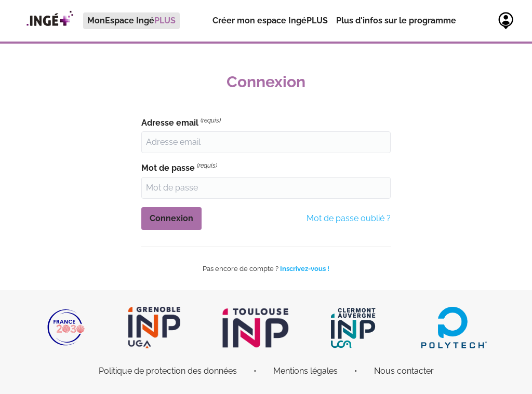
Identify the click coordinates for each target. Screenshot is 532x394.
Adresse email (181, 122)
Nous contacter (404, 371)
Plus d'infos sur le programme (396, 21)
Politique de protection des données (168, 371)
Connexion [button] (171, 218)
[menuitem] (98, 21)
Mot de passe (179, 167)
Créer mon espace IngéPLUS (270, 21)
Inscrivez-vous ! (305, 269)
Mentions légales (305, 371)
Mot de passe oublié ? (349, 218)
